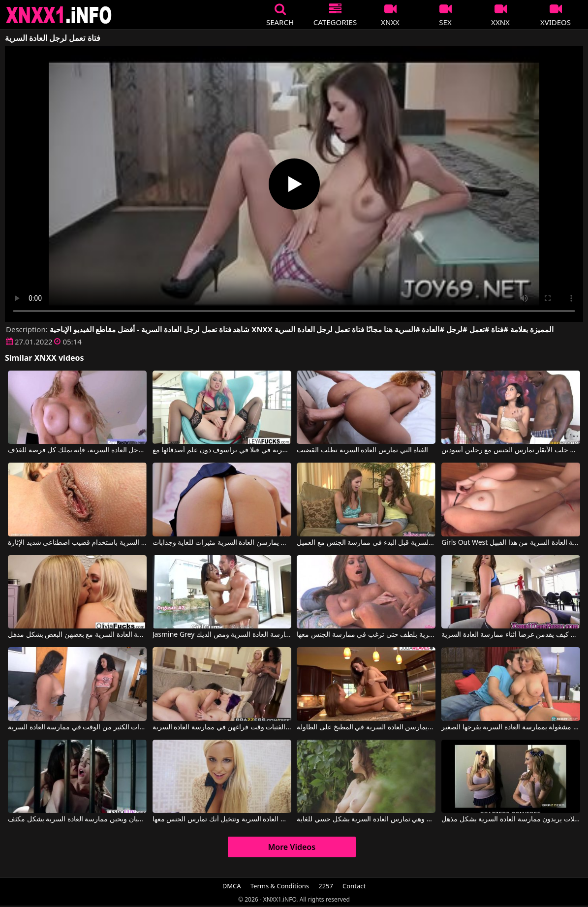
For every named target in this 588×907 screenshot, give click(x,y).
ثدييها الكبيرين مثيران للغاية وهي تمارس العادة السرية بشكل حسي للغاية (366, 819)
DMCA (232, 886)
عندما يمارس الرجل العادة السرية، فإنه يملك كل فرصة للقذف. (77, 450)
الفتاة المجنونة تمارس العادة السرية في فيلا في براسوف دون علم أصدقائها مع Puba (222, 450)
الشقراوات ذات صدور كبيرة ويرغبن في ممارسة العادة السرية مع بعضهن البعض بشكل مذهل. (77, 635)
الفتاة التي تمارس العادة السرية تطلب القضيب (362, 450)
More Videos (292, 847)
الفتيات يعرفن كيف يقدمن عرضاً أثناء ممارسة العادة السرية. (511, 635)
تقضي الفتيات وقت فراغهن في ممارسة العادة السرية (222, 727)
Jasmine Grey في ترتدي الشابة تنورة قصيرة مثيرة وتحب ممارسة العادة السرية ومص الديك (222, 635)
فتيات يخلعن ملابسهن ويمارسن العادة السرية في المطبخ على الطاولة (366, 727)
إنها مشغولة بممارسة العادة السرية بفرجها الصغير (511, 727)
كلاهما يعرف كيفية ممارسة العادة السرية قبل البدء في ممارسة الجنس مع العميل (366, 543)
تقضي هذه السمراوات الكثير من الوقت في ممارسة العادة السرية (77, 727)
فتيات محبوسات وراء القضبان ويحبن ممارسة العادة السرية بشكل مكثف (77, 819)
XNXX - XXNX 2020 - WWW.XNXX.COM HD (59, 15)
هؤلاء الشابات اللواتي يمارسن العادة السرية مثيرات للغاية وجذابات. (222, 543)
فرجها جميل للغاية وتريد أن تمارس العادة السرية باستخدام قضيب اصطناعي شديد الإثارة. (77, 543)
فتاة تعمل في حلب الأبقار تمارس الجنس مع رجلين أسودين (511, 450)
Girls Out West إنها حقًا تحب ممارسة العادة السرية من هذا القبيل (511, 543)
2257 (326, 886)
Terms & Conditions (280, 886)
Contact (354, 886)
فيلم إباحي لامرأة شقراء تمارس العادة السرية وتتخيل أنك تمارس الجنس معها (222, 819)
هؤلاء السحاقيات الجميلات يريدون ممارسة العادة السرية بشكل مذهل (511, 819)
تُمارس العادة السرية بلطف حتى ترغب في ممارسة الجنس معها (366, 635)
